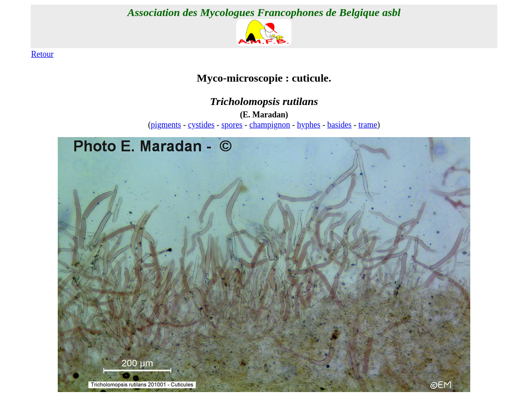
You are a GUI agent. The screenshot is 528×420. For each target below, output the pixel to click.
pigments (166, 125)
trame (368, 125)
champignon (270, 125)
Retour (42, 54)
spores (232, 125)
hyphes (309, 125)
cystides (201, 125)
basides (339, 125)
